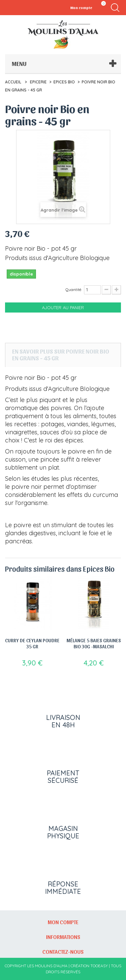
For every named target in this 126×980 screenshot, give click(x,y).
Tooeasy (99, 966)
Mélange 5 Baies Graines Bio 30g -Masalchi (94, 643)
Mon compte (63, 922)
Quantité (73, 289)
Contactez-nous (63, 951)
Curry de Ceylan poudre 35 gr (32, 643)
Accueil (13, 82)
